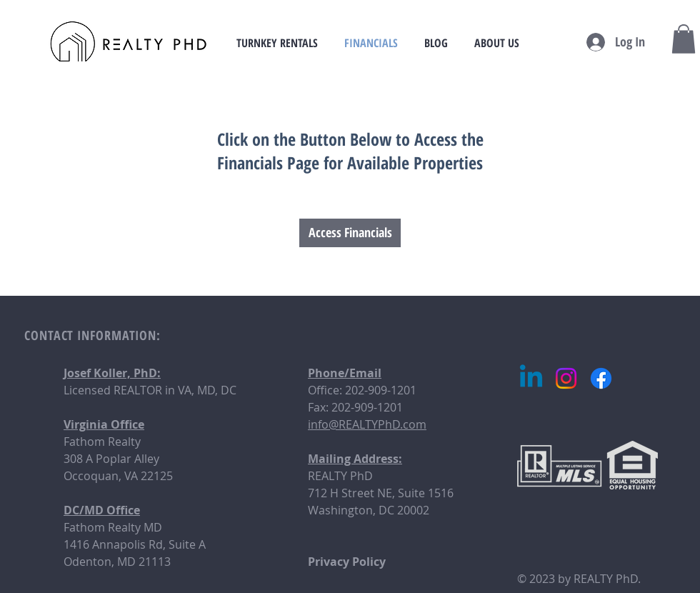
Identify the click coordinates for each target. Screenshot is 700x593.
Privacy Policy (347, 562)
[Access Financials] (350, 233)
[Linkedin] (531, 378)
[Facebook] (601, 378)
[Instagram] (566, 378)
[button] (684, 39)
